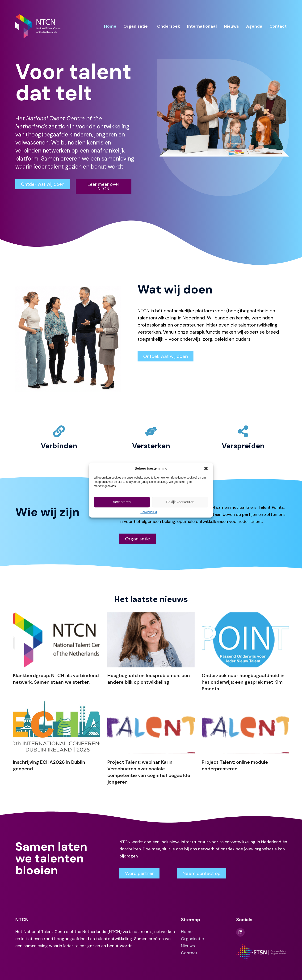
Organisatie (136, 26)
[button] (206, 468)
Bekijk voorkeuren (180, 502)
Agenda (254, 26)
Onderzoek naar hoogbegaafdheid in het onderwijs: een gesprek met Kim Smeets (243, 682)
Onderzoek (169, 26)
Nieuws (231, 26)
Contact (278, 26)
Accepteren (122, 502)
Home (110, 26)
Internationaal (202, 26)
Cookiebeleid (149, 512)
